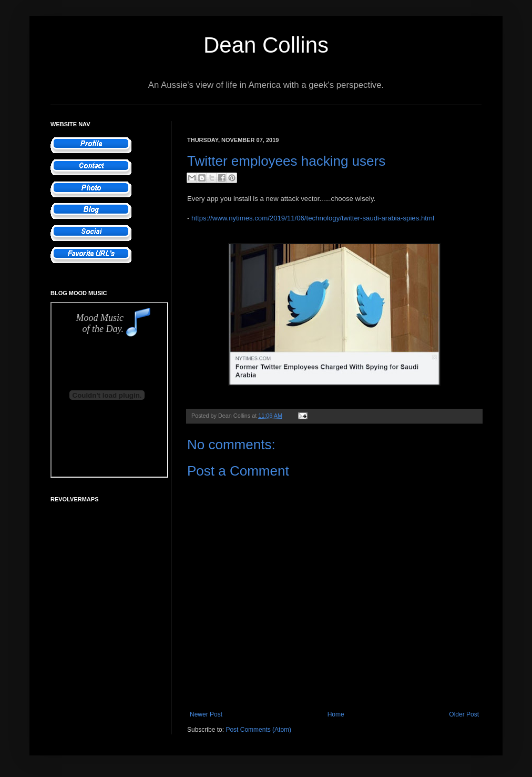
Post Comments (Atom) (258, 730)
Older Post (464, 714)
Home (336, 714)
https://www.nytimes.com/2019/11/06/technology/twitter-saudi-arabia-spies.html (313, 218)
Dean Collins (266, 45)
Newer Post (206, 714)
